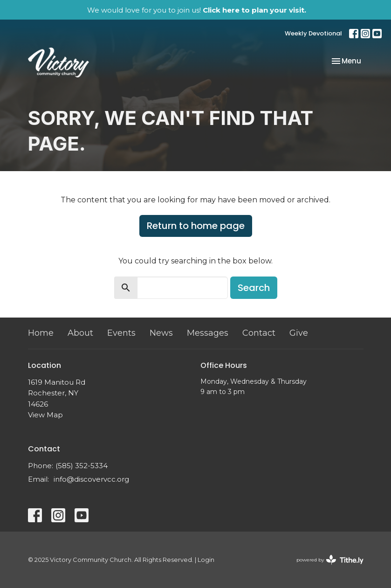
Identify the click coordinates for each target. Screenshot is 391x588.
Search (254, 288)
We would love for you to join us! (197, 10)
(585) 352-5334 (82, 466)
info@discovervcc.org (91, 479)
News (161, 333)
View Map (45, 415)
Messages (208, 333)
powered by (330, 560)
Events (121, 333)
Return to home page (196, 226)
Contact (259, 333)
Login (206, 560)
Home (41, 333)
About (80, 333)
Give (299, 333)
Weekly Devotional (313, 33)
